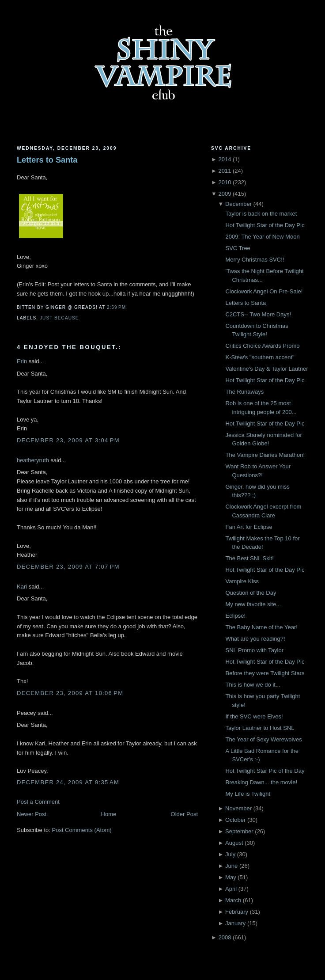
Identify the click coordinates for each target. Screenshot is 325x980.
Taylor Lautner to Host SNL (260, 728)
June (231, 866)
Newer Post (32, 814)
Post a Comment (38, 802)
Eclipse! (235, 616)
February (237, 912)
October (235, 820)
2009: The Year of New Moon (262, 237)
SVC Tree (238, 248)
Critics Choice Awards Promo (262, 346)
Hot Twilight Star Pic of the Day (265, 771)
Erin (22, 361)
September (239, 831)
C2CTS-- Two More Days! (258, 314)
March (233, 900)
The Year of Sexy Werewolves (263, 739)
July (230, 854)
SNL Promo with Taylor (254, 650)
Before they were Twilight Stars (265, 673)
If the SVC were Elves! (254, 716)
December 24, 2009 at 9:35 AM (68, 782)
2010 (225, 182)
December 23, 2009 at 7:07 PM (68, 567)
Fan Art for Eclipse (249, 527)
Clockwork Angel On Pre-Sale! (264, 291)
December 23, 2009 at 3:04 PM (68, 440)
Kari (22, 587)
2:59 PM (116, 307)
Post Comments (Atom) (82, 830)
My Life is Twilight (248, 794)
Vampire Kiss (242, 581)
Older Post (184, 814)
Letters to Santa (47, 160)
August (234, 843)
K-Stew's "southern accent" (260, 357)
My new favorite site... (253, 604)
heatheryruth (33, 460)
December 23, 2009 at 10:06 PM (70, 693)
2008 (225, 937)
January (235, 923)
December (238, 204)
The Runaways (244, 392)
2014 (225, 159)
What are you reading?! (255, 639)
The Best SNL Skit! (249, 558)
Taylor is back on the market (261, 214)
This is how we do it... (253, 685)
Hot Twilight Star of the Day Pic (265, 225)
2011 (225, 171)
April (231, 889)
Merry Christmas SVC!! (255, 260)
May (231, 877)
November (238, 808)
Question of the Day (251, 593)
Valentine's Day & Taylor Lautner (266, 369)
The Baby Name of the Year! (261, 627)
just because (59, 318)
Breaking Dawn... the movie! (261, 782)
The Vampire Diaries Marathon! (265, 455)
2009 (225, 194)
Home (109, 814)
